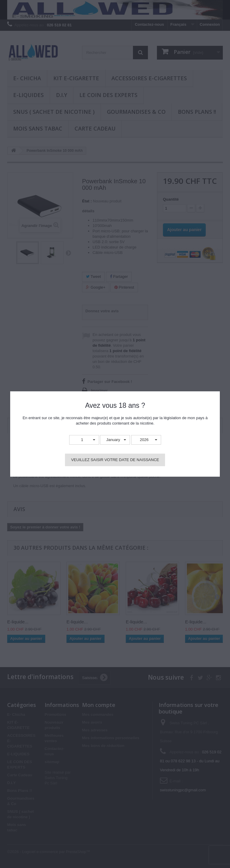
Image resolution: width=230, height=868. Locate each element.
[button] (84, 440)
